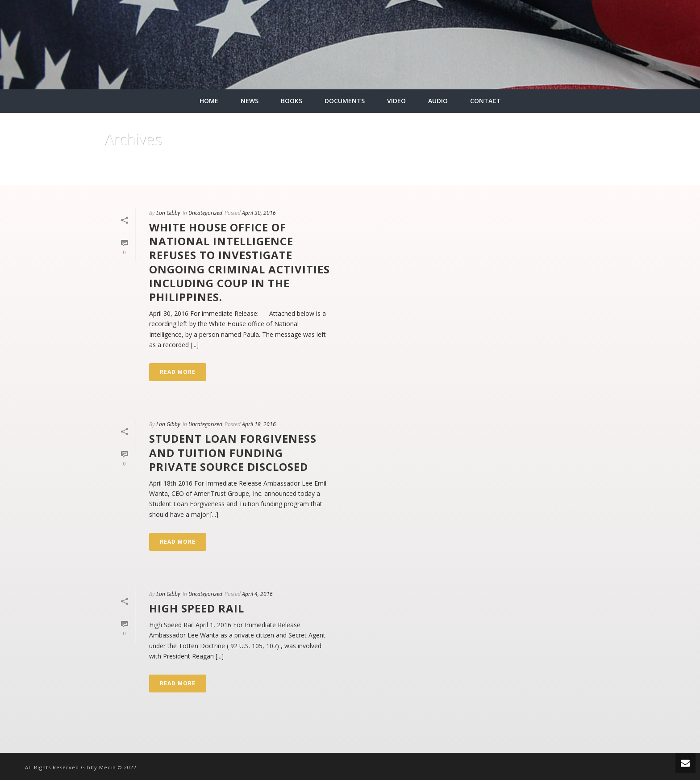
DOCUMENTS (345, 101)
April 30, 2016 (259, 213)
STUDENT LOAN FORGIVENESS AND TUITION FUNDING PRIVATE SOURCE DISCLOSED (233, 452)
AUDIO (438, 101)
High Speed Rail (197, 608)
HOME (209, 101)
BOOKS (292, 101)
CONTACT (485, 101)
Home (578, 177)
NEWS (250, 101)
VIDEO (396, 101)
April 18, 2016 (259, 424)
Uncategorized (205, 213)
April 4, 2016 (257, 594)
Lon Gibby (168, 213)
